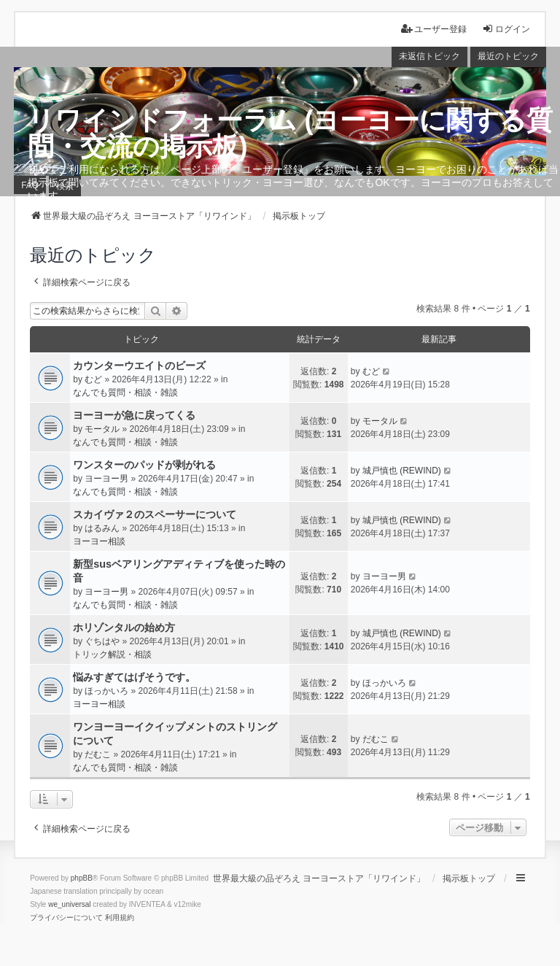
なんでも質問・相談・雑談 (125, 393)
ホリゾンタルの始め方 (124, 627)
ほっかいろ (106, 691)
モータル (102, 429)
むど (93, 379)
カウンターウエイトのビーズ (139, 366)
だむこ (98, 754)
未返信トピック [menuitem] (429, 56)
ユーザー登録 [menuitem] (434, 29)
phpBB (82, 878)
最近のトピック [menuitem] (508, 56)
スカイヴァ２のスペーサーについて (155, 514)
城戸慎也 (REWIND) (402, 471)
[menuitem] (66, 918)
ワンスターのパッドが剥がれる (144, 465)
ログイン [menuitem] (506, 29)
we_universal (69, 904)
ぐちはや (102, 641)
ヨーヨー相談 (99, 541)
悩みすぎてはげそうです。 (134, 677)
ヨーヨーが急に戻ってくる (134, 415)
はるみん (102, 528)
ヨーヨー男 (106, 479)
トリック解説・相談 (112, 654)
